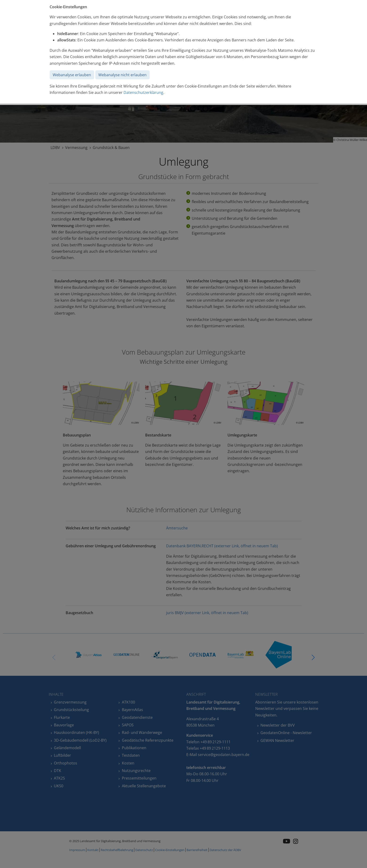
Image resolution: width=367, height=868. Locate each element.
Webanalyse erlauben (72, 75)
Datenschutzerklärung (143, 92)
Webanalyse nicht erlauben (122, 75)
